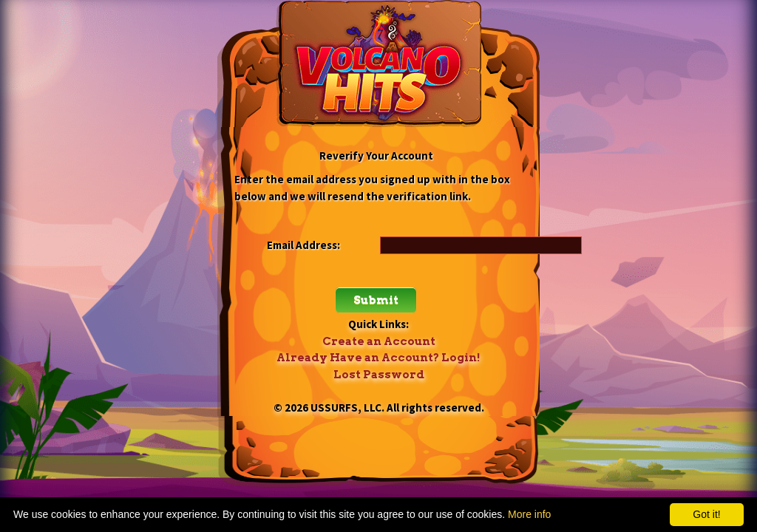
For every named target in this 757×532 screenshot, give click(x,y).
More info (529, 514)
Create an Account (379, 341)
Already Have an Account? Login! (378, 358)
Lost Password (379, 375)
